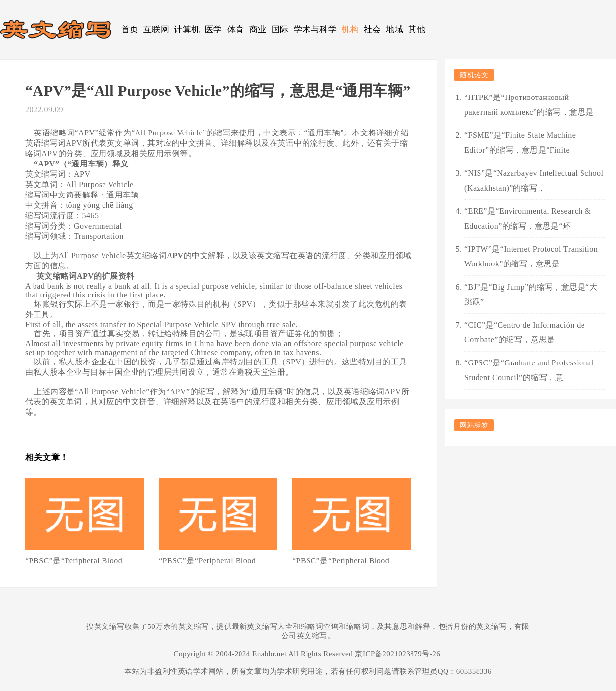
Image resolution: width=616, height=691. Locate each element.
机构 (350, 29)
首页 (130, 29)
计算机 (187, 29)
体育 (236, 29)
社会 (372, 29)
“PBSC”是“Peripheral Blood (74, 561)
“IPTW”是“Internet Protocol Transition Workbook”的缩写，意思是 (531, 256)
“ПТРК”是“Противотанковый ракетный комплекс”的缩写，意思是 (529, 105)
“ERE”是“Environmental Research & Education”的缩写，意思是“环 (528, 218)
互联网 (156, 29)
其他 (417, 29)
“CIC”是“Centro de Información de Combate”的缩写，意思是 (524, 332)
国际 (280, 29)
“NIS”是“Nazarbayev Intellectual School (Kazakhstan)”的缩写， (534, 181)
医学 (214, 29)
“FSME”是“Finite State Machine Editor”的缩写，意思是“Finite (520, 143)
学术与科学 (315, 29)
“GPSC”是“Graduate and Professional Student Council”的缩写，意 (529, 370)
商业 (258, 29)
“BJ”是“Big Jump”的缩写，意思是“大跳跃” (531, 294)
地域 (394, 29)
